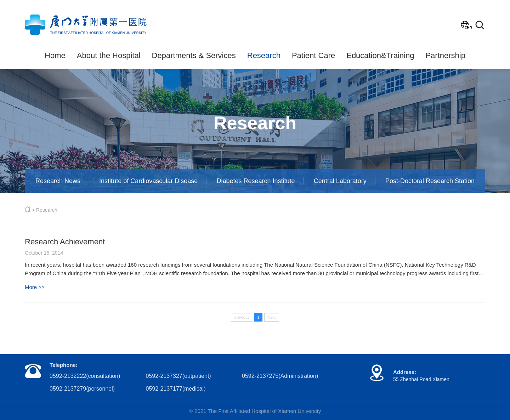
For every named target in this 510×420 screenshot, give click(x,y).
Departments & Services (194, 55)
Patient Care (313, 55)
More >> (35, 287)
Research (264, 55)
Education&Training (380, 55)
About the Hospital (109, 55)
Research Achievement (65, 242)
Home (55, 55)
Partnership (445, 55)
